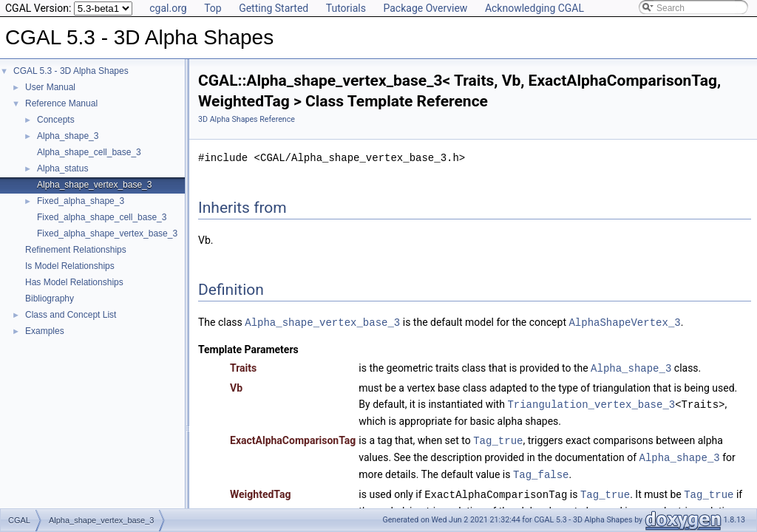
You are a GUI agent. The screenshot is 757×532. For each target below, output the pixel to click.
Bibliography (50, 299)
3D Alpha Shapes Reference (247, 119)
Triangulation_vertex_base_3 (591, 402)
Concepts (56, 120)
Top (213, 8)
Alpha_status (62, 168)
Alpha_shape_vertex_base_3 (94, 185)
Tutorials (346, 8)
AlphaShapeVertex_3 (624, 322)
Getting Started (274, 8)
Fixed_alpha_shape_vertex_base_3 (107, 233)
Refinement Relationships (76, 250)
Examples (45, 331)
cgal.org (168, 8)
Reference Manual (61, 103)
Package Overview (425, 8)
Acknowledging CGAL (534, 8)
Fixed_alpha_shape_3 (81, 201)
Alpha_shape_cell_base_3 (89, 152)
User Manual (50, 87)
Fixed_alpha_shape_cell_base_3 (102, 217)
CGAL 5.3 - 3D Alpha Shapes (71, 71)
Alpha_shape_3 (68, 136)
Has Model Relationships (74, 282)
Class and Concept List (71, 315)
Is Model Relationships (70, 266)
